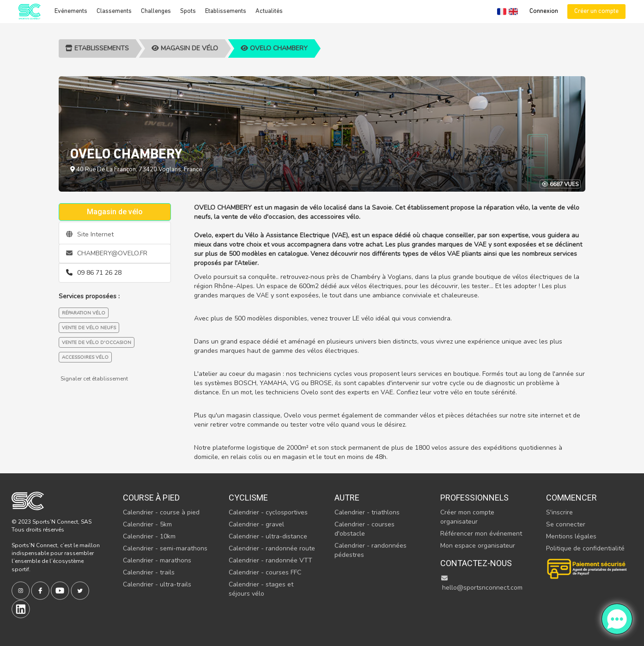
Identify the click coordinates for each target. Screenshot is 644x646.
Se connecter (566, 524)
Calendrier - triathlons (367, 512)
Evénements (71, 11)
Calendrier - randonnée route (272, 548)
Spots (188, 11)
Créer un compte (596, 11)
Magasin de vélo (185, 48)
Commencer (571, 498)
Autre (347, 498)
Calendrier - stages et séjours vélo (261, 589)
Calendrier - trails (149, 572)
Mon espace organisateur (478, 546)
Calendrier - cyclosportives (268, 512)
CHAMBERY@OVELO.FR (107, 253)
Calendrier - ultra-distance (268, 536)
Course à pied (151, 498)
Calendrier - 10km (149, 536)
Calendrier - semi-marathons (165, 548)
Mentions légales (571, 536)
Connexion (544, 11)
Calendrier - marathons (157, 560)
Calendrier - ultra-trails (157, 584)
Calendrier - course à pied (161, 512)
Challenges (156, 11)
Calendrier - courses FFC (265, 572)
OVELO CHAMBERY (274, 48)
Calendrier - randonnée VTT (270, 560)
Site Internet (90, 234)
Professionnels (474, 498)
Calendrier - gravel (256, 524)
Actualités (269, 11)
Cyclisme (248, 498)
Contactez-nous (476, 563)
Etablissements (226, 11)
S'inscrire (559, 512)
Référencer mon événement (481, 534)
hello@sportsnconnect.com (481, 583)
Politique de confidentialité (585, 548)
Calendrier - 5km (147, 524)
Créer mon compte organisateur (467, 517)
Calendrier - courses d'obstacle (365, 529)
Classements (114, 11)
